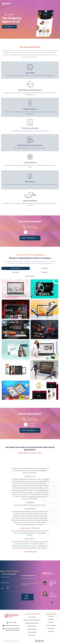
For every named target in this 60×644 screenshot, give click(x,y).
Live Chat (32, 232)
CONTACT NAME (5, 577)
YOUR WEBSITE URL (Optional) (29, 579)
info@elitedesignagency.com (11, 626)
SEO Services (32, 635)
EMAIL (3, 588)
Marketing (44, 272)
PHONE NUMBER (5, 583)
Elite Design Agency (14, 640)
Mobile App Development (32, 623)
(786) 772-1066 (32, 227)
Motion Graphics (30, 276)
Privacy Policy (51, 628)
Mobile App (44, 268)
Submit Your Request (26, 597)
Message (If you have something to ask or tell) (29, 584)
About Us (51, 619)
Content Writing (32, 632)
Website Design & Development (32, 620)
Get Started (8, 27)
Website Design (16, 268)
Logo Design (16, 272)
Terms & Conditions (51, 625)
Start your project (29, 238)
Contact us (51, 631)
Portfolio (51, 622)
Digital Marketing (32, 629)
